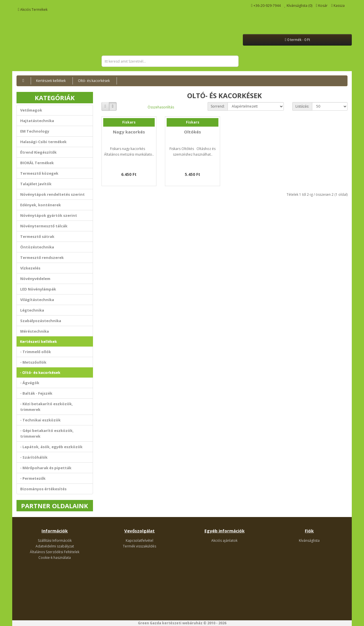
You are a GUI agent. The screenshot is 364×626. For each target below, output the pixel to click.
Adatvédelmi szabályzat (55, 546)
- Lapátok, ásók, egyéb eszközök (51, 447)
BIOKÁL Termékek (37, 163)
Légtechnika (32, 310)
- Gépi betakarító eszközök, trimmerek (47, 433)
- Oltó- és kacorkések (40, 372)
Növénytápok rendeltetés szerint (52, 194)
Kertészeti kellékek (51, 81)
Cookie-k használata (55, 558)
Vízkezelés (30, 268)
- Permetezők (33, 478)
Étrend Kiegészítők (38, 152)
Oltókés (193, 132)
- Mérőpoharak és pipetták (46, 468)
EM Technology (35, 131)
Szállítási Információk (55, 540)
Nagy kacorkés (129, 132)
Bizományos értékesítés (43, 489)
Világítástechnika (37, 300)
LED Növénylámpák (38, 289)
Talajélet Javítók (36, 184)
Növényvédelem (35, 279)
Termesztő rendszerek (42, 258)
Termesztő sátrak (37, 236)
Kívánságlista (309, 540)
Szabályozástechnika (41, 321)
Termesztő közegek (39, 173)
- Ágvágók (30, 383)
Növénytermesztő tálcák (44, 226)
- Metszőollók (33, 362)
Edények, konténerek (41, 205)
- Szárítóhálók (34, 457)
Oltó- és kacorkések (94, 81)
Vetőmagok (31, 110)
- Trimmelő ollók (36, 352)
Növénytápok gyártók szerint (49, 215)
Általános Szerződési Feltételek (55, 552)
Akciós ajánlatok (224, 540)
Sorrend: (218, 106)
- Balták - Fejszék (36, 393)
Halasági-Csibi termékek (43, 142)
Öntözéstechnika (37, 247)
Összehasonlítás (161, 107)
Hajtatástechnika (37, 121)
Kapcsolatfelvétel (139, 540)
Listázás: (302, 106)
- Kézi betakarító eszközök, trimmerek (46, 407)
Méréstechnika (35, 331)
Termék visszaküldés (139, 546)
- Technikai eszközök (40, 420)
